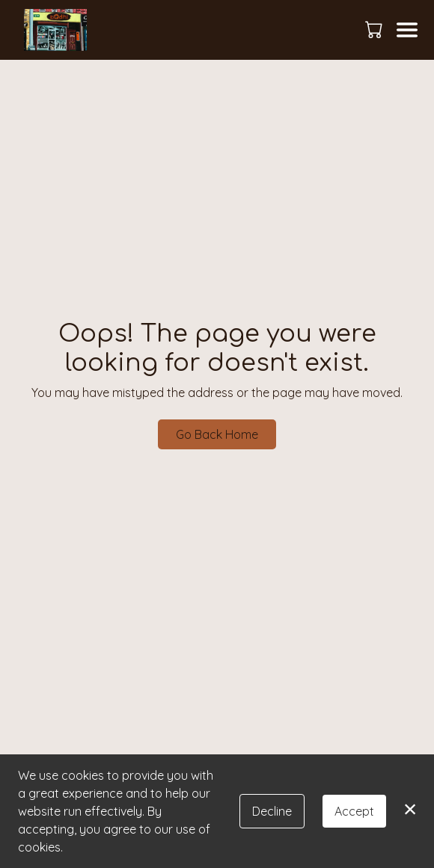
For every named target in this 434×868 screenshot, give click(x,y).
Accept (354, 811)
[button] (375, 29)
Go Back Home (217, 434)
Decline (272, 811)
